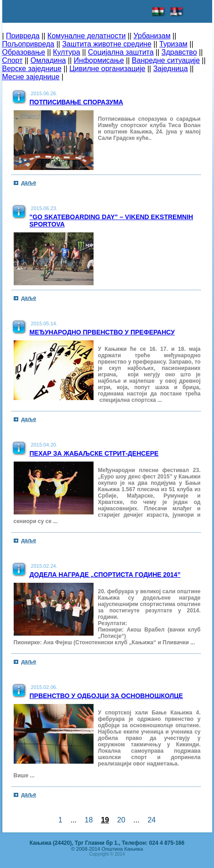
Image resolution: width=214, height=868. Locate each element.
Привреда (23, 36)
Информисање (99, 60)
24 (152, 820)
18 (89, 820)
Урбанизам (152, 36)
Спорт (13, 60)
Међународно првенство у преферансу (102, 332)
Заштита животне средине (107, 44)
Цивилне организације (107, 69)
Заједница (171, 69)
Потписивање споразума (76, 102)
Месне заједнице (31, 77)
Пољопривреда (28, 44)
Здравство (179, 52)
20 (121, 820)
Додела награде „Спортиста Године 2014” (105, 575)
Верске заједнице (32, 69)
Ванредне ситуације (166, 60)
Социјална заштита (121, 52)
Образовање (24, 52)
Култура (66, 52)
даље (29, 183)
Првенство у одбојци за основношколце (106, 696)
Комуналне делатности (87, 36)
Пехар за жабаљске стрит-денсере (94, 453)
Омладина (48, 60)
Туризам (173, 44)
